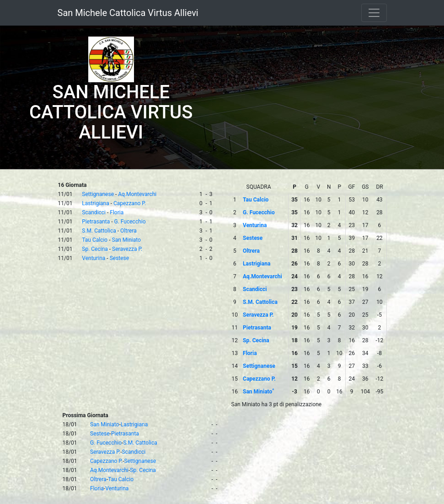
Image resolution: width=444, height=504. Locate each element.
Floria (117, 212)
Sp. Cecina (95, 249)
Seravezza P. (127, 249)
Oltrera (128, 231)
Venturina (94, 258)
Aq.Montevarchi (137, 194)
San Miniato (126, 240)
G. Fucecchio (130, 222)
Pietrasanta (96, 222)
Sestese (120, 258)
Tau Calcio (95, 240)
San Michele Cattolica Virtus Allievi (128, 13)
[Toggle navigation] (374, 13)
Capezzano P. (130, 203)
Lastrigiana (95, 203)
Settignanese (98, 194)
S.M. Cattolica (99, 231)
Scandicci (94, 212)
